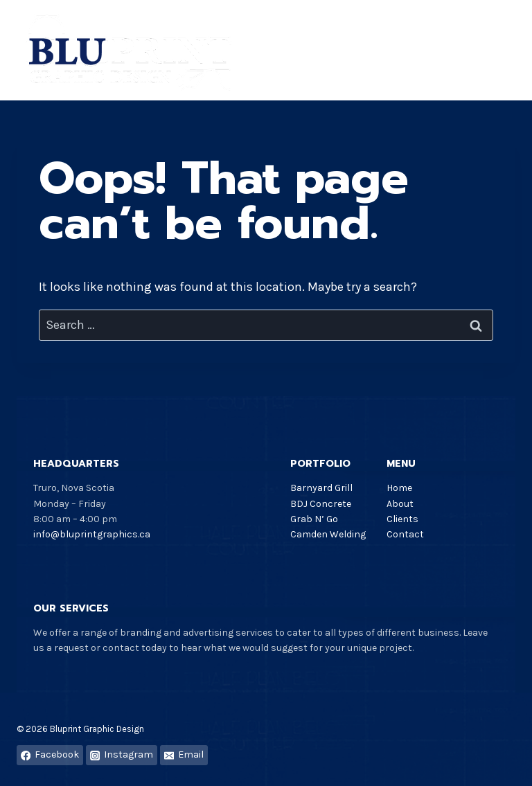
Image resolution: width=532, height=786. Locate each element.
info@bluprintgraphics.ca (92, 534)
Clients (402, 519)
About (400, 504)
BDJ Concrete (321, 504)
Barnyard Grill (321, 488)
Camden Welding (328, 534)
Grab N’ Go (314, 519)
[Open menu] (503, 50)
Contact (405, 534)
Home (399, 488)
